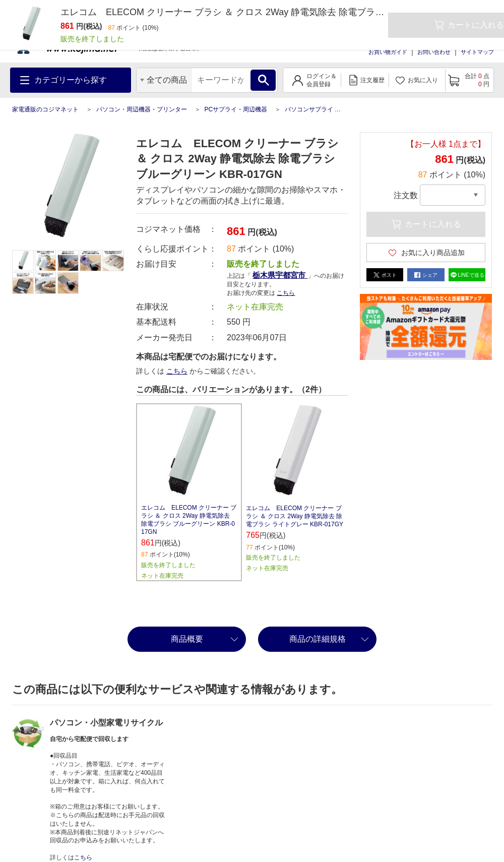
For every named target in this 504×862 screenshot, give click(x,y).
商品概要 (187, 639)
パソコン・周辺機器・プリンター (142, 109)
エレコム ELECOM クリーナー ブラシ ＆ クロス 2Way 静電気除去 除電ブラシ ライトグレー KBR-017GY (295, 516)
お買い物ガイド (388, 52)
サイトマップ (477, 52)
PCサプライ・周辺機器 (236, 109)
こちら (286, 293)
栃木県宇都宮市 (280, 275)
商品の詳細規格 (318, 639)
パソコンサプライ (309, 109)
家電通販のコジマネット (45, 109)
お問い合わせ (434, 52)
